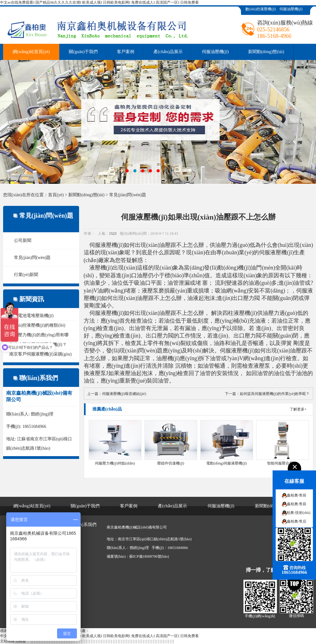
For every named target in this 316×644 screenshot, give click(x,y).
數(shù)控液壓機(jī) (261, 9)
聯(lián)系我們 (83, 525)
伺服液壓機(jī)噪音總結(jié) (124, 394)
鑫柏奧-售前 (297, 495)
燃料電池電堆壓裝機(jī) (31, 316)
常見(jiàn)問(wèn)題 (128, 195)
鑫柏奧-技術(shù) (297, 513)
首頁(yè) (56, 195)
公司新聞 (23, 240)
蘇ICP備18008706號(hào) (149, 556)
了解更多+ (298, 409)
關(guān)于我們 (83, 52)
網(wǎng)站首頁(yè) (31, 52)
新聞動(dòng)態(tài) (266, 52)
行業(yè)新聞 (26, 275)
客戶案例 (126, 52)
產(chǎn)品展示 (168, 52)
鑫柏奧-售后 (297, 521)
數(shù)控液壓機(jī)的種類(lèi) (37, 325)
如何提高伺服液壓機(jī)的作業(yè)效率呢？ (275, 394)
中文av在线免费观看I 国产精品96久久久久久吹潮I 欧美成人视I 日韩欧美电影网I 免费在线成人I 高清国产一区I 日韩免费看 (99, 2)
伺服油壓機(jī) (291, 9)
